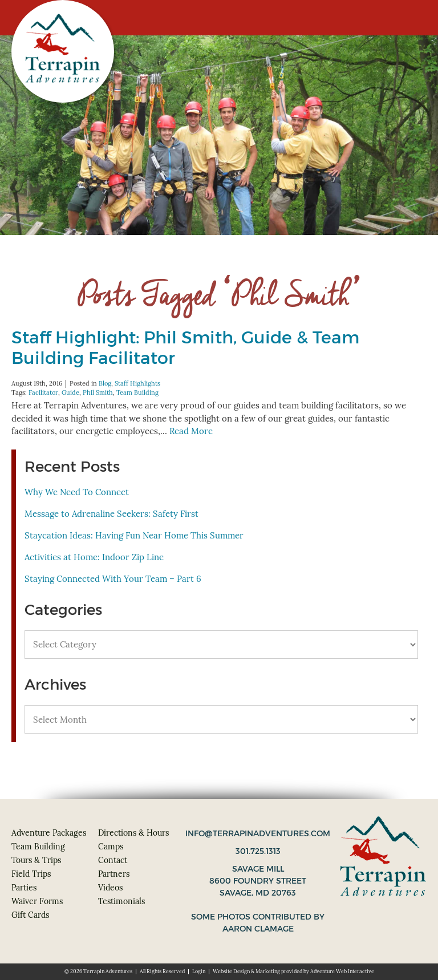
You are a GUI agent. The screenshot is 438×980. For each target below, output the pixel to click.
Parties (24, 888)
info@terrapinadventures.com (258, 833)
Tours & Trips (36, 860)
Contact (113, 860)
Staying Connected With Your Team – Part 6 (113, 579)
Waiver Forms (37, 901)
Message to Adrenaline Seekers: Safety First (111, 514)
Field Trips (31, 874)
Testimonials (121, 901)
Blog (105, 383)
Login (199, 971)
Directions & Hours (133, 833)
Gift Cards (30, 915)
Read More (191, 431)
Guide (70, 392)
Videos (110, 888)
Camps (111, 847)
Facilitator (43, 392)
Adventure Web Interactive (342, 971)
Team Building (137, 392)
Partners (114, 874)
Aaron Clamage (258, 929)
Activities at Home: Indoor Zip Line (94, 557)
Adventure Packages (49, 833)
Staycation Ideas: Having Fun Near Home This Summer (134, 535)
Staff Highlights (137, 383)
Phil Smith (98, 392)
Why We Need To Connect (77, 492)
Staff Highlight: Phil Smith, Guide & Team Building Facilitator (185, 348)
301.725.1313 (258, 851)
